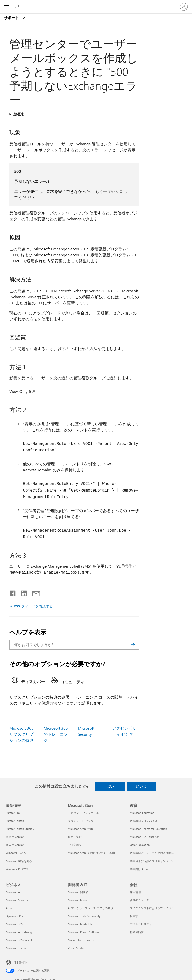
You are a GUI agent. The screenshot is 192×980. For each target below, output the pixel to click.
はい (110, 786)
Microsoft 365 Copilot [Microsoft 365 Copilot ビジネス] (19, 940)
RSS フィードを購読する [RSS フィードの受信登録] (33, 606)
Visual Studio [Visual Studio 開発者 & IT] (76, 948)
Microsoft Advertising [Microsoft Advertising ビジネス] (19, 932)
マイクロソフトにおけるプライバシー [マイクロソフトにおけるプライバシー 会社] (153, 908)
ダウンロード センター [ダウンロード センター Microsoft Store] (82, 821)
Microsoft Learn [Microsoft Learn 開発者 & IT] (77, 900)
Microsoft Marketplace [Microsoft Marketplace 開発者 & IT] (82, 924)
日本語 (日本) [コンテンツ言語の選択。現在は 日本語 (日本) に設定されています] (21, 962)
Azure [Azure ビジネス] (9, 908)
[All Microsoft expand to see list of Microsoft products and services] (6, 7)
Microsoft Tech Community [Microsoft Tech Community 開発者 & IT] (84, 916)
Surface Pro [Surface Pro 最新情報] (13, 813)
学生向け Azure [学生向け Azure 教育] (139, 869)
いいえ (141, 786)
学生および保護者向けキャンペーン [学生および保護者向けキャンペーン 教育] (152, 861)
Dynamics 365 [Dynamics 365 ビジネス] (14, 916)
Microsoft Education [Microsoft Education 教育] (142, 813)
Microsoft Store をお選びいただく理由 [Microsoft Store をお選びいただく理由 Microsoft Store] (91, 853)
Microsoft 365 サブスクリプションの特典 (22, 734)
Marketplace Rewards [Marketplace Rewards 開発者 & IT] (81, 940)
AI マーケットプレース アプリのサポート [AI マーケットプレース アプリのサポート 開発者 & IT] (93, 908)
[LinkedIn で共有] (22, 592)
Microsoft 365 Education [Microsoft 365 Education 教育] (145, 837)
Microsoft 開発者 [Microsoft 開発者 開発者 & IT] (78, 892)
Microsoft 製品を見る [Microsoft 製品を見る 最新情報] (19, 861)
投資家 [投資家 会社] (134, 916)
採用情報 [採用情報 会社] (135, 892)
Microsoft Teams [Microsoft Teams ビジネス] (16, 948)
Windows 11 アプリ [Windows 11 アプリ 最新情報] (18, 869)
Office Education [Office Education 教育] (140, 845)
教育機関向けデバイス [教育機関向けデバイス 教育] (144, 821)
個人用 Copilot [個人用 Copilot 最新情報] (15, 845)
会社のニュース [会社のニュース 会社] (140, 900)
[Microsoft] (96, 4)
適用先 (18, 114)
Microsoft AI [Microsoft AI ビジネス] (13, 892)
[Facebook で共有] (13, 592)
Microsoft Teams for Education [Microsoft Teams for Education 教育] (148, 829)
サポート (12, 18)
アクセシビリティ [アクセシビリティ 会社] (141, 924)
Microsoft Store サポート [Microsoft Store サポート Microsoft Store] (83, 829)
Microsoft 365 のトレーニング (56, 734)
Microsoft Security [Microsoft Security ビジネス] (17, 900)
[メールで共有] (34, 592)
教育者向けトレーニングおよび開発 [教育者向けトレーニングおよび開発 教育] (152, 853)
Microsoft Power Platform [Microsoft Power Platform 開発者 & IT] (83, 932)
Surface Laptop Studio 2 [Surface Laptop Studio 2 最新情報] (20, 829)
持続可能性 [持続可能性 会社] (137, 932)
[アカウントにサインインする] (184, 7)
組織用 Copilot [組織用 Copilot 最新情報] (15, 837)
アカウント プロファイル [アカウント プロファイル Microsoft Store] (83, 813)
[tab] (30, 681)
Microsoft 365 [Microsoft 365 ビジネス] (14, 924)
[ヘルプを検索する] (17, 7)
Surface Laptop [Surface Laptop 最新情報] (15, 821)
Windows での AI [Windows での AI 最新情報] (16, 853)
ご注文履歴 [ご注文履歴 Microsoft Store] (75, 845)
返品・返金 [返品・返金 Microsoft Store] (75, 837)
